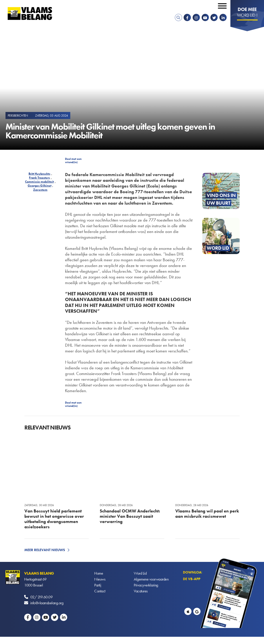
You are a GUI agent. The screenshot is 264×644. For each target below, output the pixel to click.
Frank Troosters (39, 178)
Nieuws (100, 579)
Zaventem (40, 190)
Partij (98, 585)
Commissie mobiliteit (39, 182)
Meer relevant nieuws (45, 550)
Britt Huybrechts (39, 174)
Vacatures (141, 591)
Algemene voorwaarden (151, 579)
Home (99, 573)
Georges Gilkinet (40, 186)
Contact (100, 591)
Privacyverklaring (146, 585)
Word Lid (140, 573)
